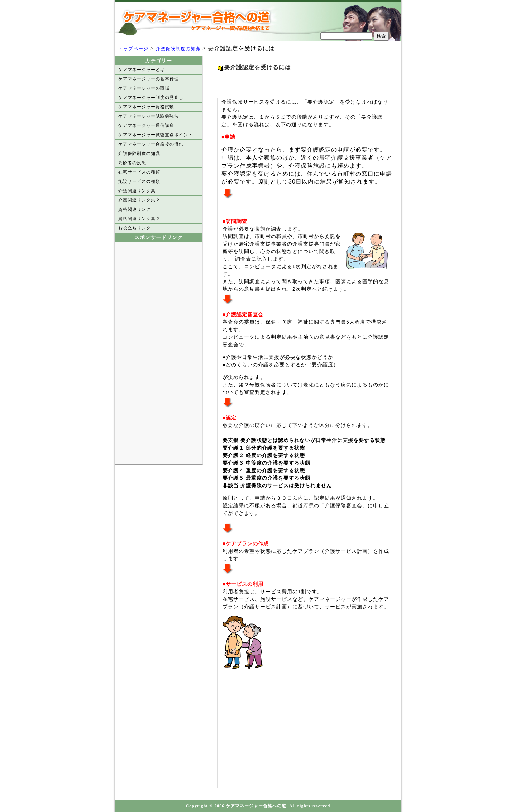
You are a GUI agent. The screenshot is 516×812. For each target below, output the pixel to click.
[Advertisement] (301, 82)
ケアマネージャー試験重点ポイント (156, 135)
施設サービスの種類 (139, 181)
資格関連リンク (135, 209)
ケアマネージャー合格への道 (199, 20)
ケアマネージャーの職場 (144, 88)
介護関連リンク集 (137, 191)
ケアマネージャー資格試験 (146, 107)
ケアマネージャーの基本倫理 (149, 79)
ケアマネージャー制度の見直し (151, 98)
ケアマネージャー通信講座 (146, 125)
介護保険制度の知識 (178, 49)
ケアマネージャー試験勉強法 (149, 116)
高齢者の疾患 (132, 163)
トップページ (133, 49)
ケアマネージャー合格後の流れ (151, 144)
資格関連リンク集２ (139, 219)
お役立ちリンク (135, 228)
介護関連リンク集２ (139, 200)
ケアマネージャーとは (142, 70)
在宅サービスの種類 (139, 172)
